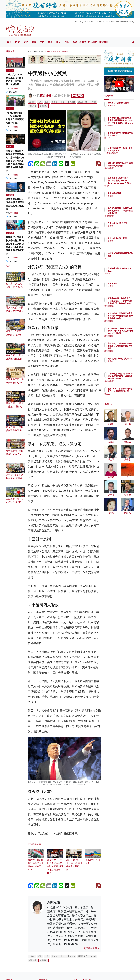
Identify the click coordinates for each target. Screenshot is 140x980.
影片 (75, 42)
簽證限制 (43, 106)
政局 (9, 42)
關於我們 (103, 42)
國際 (42, 51)
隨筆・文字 (124, 283)
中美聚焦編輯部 (126, 156)
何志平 (122, 261)
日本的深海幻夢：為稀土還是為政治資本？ (126, 151)
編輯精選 (123, 108)
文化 (26, 42)
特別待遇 (33, 106)
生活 (42, 42)
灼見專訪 (10, 147)
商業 (59, 42)
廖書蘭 (122, 196)
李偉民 (122, 186)
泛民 (40, 102)
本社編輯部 (14, 88)
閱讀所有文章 (91, 948)
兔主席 (122, 396)
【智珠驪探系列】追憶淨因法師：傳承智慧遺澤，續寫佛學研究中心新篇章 (126, 379)
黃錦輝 (122, 276)
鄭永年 (122, 141)
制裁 (63, 102)
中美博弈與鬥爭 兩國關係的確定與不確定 (126, 135)
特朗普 (55, 102)
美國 (47, 102)
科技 (67, 42)
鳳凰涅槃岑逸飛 (126, 193)
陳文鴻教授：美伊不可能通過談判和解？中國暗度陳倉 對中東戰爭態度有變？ (126, 318)
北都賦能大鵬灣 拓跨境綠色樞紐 (126, 271)
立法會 (32, 102)
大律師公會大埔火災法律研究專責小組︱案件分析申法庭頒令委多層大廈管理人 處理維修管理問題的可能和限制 (15, 161)
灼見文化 (10, 70)
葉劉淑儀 (46, 96)
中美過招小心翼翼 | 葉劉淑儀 (58, 51)
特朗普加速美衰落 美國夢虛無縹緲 (126, 256)
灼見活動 (93, 42)
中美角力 (71, 102)
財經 (34, 42)
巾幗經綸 (77, 96)
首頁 (30, 51)
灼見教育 (10, 233)
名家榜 (83, 42)
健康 (50, 42)
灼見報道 (10, 195)
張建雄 (122, 228)
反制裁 (93, 102)
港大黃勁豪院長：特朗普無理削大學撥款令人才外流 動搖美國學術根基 (126, 213)
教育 (17, 42)
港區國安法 (83, 102)
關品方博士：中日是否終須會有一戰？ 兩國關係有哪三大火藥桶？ (55, 863)
